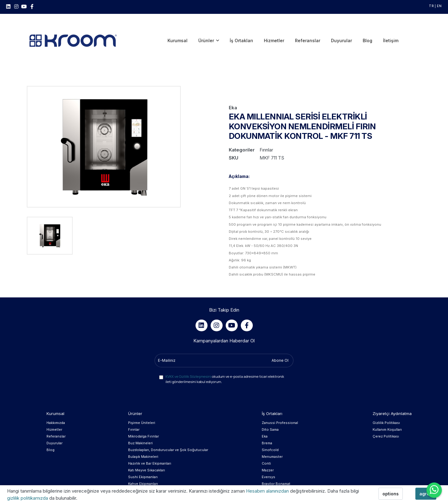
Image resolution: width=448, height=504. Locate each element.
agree (426, 494)
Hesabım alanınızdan (268, 491)
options (391, 494)
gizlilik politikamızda (28, 498)
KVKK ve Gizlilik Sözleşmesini (188, 351)
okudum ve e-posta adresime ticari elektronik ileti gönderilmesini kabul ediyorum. (225, 354)
